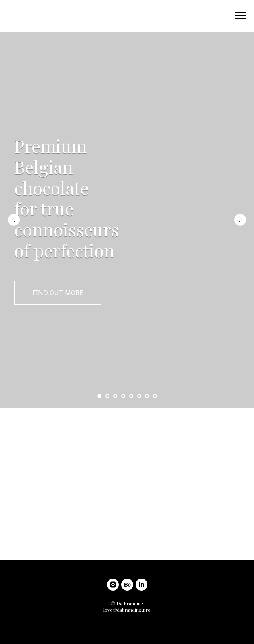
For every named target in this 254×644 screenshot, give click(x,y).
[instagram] (113, 585)
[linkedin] (141, 585)
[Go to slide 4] (123, 396)
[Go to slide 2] (107, 396)
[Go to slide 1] (99, 396)
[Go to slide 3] (115, 396)
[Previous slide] (14, 220)
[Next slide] (240, 220)
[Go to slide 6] (139, 396)
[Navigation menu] (241, 16)
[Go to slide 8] (155, 396)
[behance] (127, 585)
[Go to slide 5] (131, 396)
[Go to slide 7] (147, 396)
